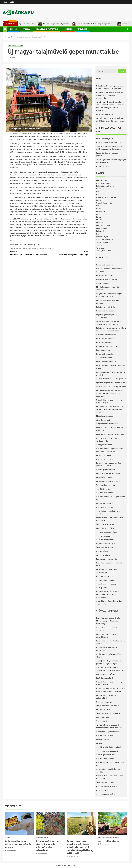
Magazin (99, 220)
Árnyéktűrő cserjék (103, 489)
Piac (98, 234)
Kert (98, 214)
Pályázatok (100, 231)
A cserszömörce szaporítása (107, 346)
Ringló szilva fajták (103, 710)
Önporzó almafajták (103, 555)
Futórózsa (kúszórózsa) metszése (109, 142)
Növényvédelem (102, 228)
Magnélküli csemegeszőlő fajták (108, 481)
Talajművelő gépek (18, 46)
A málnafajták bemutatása (105, 470)
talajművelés (32, 248)
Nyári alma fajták (102, 551)
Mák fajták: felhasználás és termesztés (110, 474)
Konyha (99, 217)
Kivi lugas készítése (104, 455)
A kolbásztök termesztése (106, 580)
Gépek (9, 46)
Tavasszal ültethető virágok (106, 485)
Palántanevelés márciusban (106, 307)
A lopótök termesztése (105, 576)
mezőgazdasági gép (21, 248)
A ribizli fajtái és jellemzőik (106, 736)
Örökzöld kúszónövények (105, 524)
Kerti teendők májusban (105, 114)
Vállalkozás (100, 248)
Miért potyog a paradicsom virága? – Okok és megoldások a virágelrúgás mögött (109, 409)
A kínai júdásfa (101, 588)
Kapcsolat (26, 29)
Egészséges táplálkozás (105, 186)
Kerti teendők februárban (105, 339)
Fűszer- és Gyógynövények (106, 197)
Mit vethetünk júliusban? (105, 416)
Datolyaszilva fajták (103, 739)
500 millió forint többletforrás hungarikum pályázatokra (95, 24)
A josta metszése (103, 166)
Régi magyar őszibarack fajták (107, 559)
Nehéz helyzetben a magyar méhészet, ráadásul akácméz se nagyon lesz (19, 844)
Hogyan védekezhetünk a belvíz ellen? (110, 434)
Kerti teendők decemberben (106, 354)
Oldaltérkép (68, 29)
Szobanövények (102, 237)
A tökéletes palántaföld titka (106, 335)
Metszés (100, 223)
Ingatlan (99, 209)
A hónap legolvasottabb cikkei (110, 838)
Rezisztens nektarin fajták (106, 674)
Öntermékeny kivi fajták (105, 547)
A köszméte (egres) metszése (107, 532)
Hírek (98, 206)
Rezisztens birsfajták (104, 717)
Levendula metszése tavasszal (108, 279)
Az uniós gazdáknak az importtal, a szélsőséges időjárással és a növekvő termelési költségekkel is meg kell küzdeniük (80, 847)
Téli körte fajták (102, 721)
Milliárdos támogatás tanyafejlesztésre (55, 24)
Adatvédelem (82, 29)
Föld (98, 194)
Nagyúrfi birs (101, 743)
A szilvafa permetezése (105, 493)
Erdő (98, 192)
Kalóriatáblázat (102, 211)
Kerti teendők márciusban (105, 311)
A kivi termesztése (103, 536)
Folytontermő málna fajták (105, 544)
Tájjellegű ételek (102, 242)
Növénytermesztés (103, 226)
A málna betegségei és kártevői (108, 732)
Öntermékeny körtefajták (105, 528)
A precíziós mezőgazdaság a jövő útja (68, 253)
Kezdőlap (14, 29)
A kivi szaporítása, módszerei (107, 751)
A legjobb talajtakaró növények (107, 424)
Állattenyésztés (102, 180)
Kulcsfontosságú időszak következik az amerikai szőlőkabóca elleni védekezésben (111, 95)
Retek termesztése (103, 350)
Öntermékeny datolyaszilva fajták (108, 714)
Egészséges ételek (103, 183)
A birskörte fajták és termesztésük (109, 747)
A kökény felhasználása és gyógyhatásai (111, 379)
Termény (99, 245)
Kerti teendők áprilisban (105, 275)
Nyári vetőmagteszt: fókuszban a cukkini (111, 383)
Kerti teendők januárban (105, 342)
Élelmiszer (100, 189)
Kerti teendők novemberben (106, 362)
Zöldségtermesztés (103, 251)
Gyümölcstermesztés (104, 203)
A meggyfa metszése (104, 445)
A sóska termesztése (104, 358)
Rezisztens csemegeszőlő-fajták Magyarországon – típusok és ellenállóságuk (108, 621)
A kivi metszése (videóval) (106, 540)
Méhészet (7, 838)
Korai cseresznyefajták (105, 702)
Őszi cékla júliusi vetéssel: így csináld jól (111, 387)
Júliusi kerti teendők (104, 420)
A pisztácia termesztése (105, 507)
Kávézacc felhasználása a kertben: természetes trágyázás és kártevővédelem (109, 594)
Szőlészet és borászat (105, 240)
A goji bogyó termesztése (106, 459)
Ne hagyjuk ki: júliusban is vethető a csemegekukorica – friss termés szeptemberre (109, 393)
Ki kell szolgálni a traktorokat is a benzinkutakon (30, 253)
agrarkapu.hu (14, 58)
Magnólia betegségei (104, 477)
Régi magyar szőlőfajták (105, 503)
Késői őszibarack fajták (105, 678)
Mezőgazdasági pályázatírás (47, 29)
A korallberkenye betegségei (107, 584)
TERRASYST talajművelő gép (46, 248)
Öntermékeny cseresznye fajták (108, 706)
